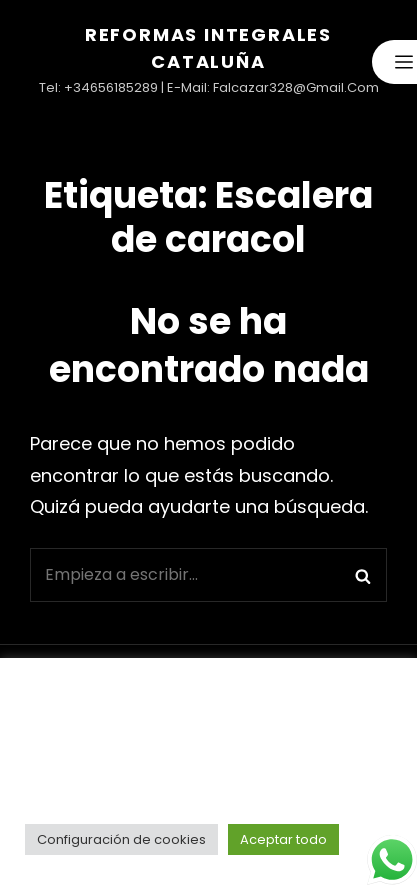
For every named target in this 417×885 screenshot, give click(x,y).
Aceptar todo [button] (283, 839)
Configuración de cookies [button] (121, 839)
